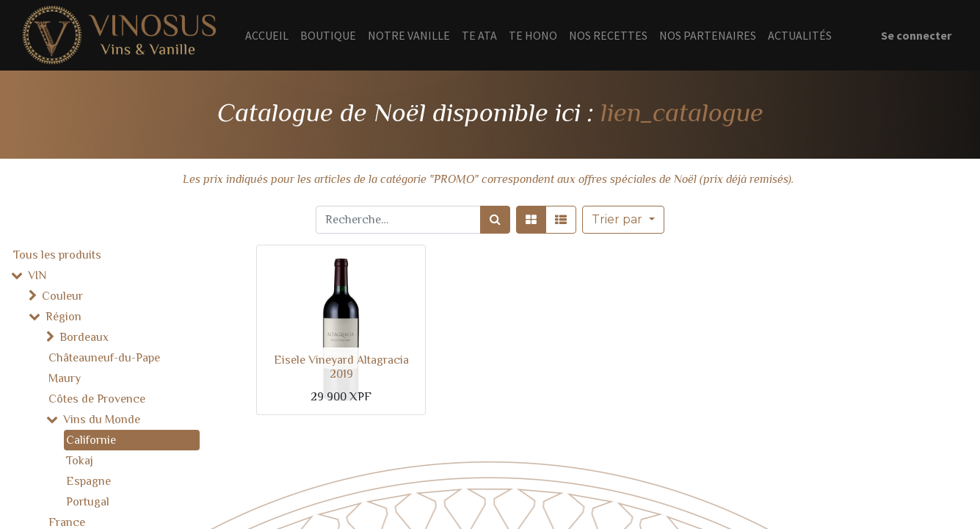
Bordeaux (84, 337)
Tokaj (80, 461)
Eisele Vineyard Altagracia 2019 (341, 367)
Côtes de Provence (97, 399)
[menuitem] (267, 35)
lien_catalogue (682, 112)
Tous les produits (57, 255)
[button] (623, 220)
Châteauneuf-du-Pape (104, 358)
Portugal (88, 502)
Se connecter (916, 35)
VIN (37, 276)
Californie (91, 440)
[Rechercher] (495, 220)
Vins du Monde (102, 420)
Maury (65, 378)
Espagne (88, 481)
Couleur (62, 296)
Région (63, 317)
